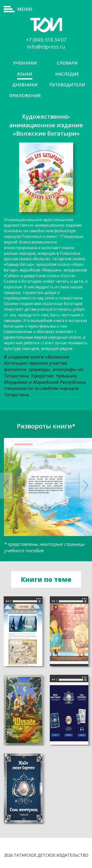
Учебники (25, 63)
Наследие (67, 74)
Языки (25, 74)
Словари (67, 63)
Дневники (25, 85)
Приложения (25, 96)
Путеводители (67, 85)
